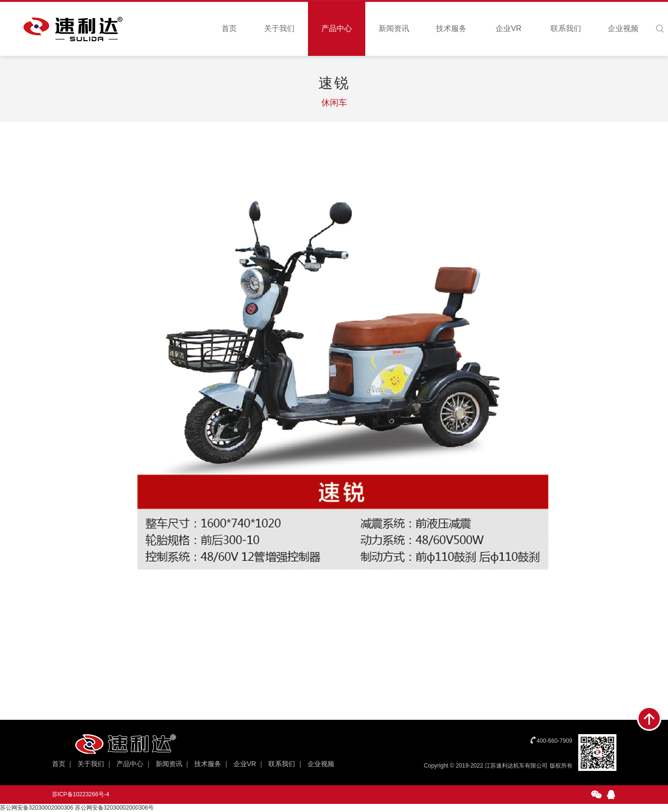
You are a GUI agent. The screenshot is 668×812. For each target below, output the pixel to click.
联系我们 (566, 28)
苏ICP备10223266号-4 (81, 794)
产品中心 (337, 28)
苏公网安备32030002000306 (37, 808)
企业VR (509, 28)
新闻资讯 (394, 28)
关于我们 (279, 28)
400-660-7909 (555, 741)
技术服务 (451, 28)
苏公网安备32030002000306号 (114, 808)
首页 (229, 28)
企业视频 (623, 28)
